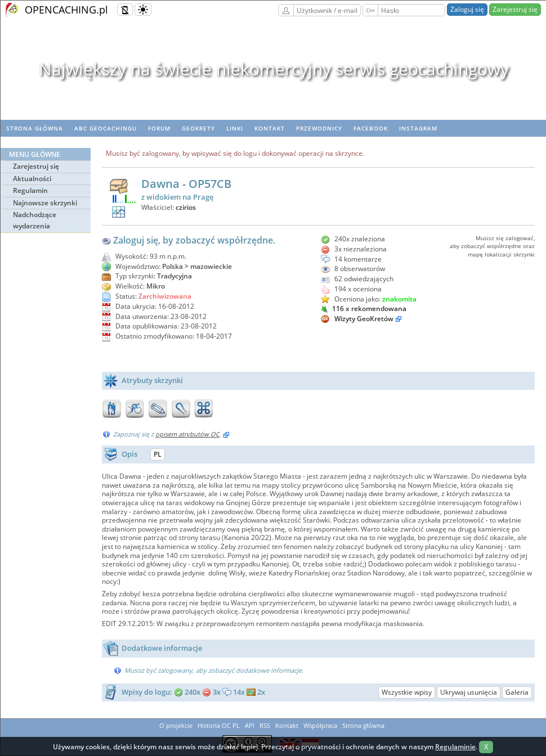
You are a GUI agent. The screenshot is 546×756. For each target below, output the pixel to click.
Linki (235, 128)
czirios (186, 207)
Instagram (418, 128)
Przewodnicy (319, 128)
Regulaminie (455, 747)
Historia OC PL (219, 725)
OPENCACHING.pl (66, 10)
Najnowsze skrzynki (45, 203)
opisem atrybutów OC (187, 434)
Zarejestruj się (515, 9)
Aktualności (32, 179)
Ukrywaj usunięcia (469, 692)
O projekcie (176, 725)
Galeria (517, 692)
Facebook (371, 128)
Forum (159, 128)
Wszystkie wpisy (407, 692)
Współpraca (320, 725)
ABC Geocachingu (106, 128)
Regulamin (30, 190)
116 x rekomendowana (364, 309)
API (250, 725)
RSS (265, 725)
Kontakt (270, 128)
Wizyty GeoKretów (364, 319)
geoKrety (198, 128)
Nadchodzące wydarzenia (35, 220)
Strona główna (35, 128)
